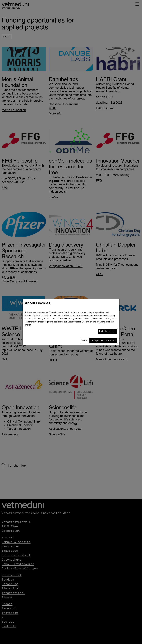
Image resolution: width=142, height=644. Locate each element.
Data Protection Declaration (80, 322)
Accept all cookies (103, 340)
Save (84, 340)
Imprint (28, 325)
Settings (105, 331)
